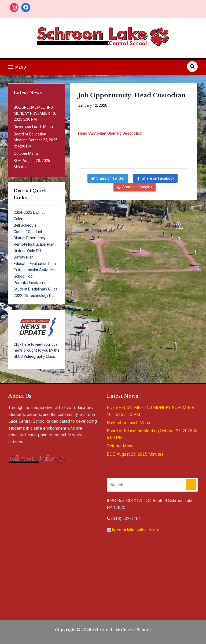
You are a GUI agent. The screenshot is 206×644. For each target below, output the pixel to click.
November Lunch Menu (33, 127)
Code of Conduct (28, 232)
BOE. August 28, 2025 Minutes (135, 454)
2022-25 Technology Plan (35, 296)
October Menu (26, 153)
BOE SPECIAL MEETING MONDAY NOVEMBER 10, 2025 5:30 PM (35, 113)
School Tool (23, 276)
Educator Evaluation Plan (35, 264)
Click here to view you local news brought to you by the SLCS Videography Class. (37, 350)
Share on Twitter (111, 178)
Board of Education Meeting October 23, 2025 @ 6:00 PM (36, 140)
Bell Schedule (25, 225)
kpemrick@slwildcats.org (136, 530)
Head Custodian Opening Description (110, 133)
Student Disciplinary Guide (36, 289)
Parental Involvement (32, 283)
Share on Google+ (137, 187)
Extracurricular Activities (34, 270)
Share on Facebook (158, 178)
